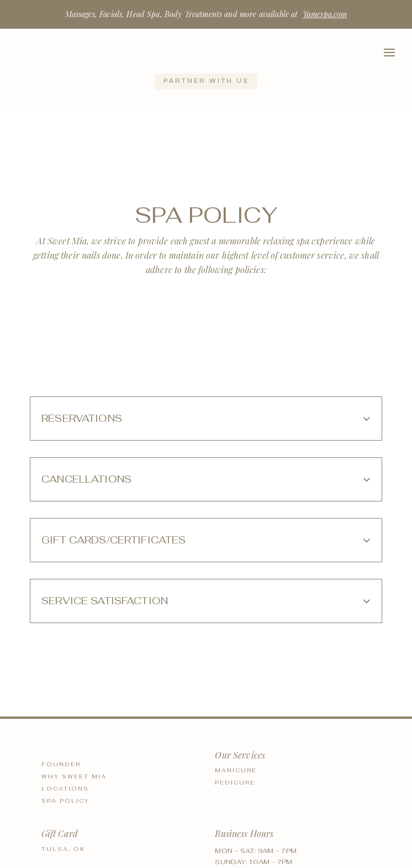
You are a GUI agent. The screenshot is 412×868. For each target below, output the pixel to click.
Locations (65, 789)
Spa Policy (65, 801)
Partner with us (206, 81)
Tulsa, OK (63, 849)
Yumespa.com (325, 14)
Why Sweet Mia (74, 777)
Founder (61, 764)
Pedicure (235, 783)
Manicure (236, 770)
